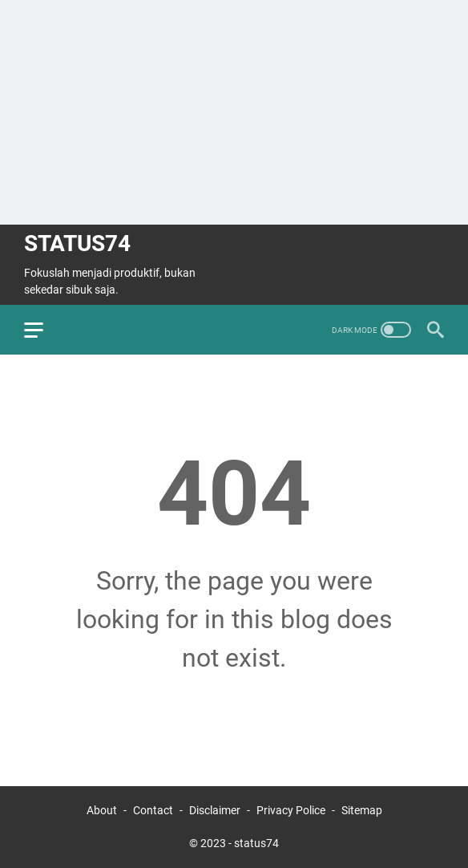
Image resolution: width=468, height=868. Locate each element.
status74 (77, 243)
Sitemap (362, 810)
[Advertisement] (234, 112)
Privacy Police (291, 810)
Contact (154, 810)
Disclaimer (215, 810)
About (102, 810)
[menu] (43, 330)
